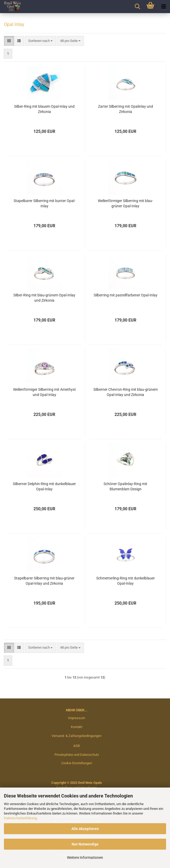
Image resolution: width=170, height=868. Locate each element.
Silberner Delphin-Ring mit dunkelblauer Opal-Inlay (44, 486)
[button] (9, 41)
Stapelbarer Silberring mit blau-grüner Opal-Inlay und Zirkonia (44, 581)
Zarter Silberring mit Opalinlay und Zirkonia (126, 109)
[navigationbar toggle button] (163, 7)
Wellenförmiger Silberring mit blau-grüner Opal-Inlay (125, 203)
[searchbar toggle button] (137, 7)
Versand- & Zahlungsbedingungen (76, 736)
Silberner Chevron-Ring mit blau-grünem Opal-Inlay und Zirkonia (126, 392)
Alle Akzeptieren (85, 829)
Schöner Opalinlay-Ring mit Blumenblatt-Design (125, 486)
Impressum (76, 718)
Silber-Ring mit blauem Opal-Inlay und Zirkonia (44, 109)
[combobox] (40, 41)
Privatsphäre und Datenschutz (77, 755)
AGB (76, 746)
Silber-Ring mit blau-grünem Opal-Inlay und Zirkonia (44, 298)
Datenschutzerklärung (20, 818)
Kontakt (77, 727)
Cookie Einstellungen (77, 763)
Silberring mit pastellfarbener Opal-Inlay (126, 295)
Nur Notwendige (85, 844)
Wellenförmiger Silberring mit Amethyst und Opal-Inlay (44, 392)
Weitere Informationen (85, 858)
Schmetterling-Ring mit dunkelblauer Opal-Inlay (126, 581)
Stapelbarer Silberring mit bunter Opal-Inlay (44, 203)
